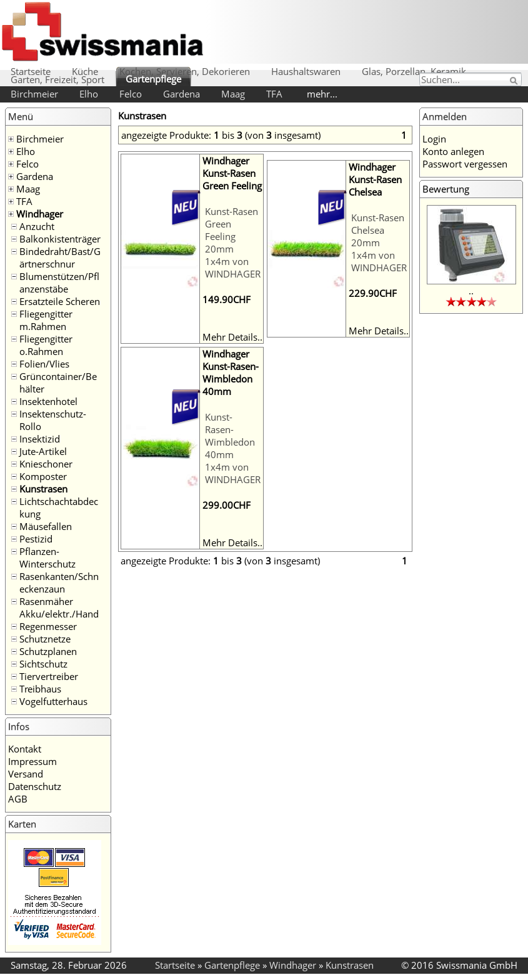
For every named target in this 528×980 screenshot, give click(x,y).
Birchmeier (34, 94)
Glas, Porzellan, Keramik (414, 71)
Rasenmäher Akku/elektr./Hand (59, 607)
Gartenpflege (153, 79)
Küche (85, 71)
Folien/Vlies (44, 364)
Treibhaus (40, 689)
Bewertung (446, 189)
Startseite (31, 71)
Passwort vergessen (465, 164)
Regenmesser (48, 626)
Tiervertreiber (49, 676)
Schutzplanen (48, 651)
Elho (89, 94)
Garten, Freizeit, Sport (57, 79)
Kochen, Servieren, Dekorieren (185, 71)
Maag (233, 94)
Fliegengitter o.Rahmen (46, 345)
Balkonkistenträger (60, 239)
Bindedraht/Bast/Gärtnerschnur (60, 257)
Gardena (182, 94)
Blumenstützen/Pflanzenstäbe (59, 282)
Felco (131, 94)
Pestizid (36, 539)
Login (434, 139)
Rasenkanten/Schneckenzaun (59, 582)
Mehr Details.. (232, 337)
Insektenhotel (48, 401)
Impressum (32, 761)
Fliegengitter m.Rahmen (46, 320)
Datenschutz (35, 786)
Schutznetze (45, 639)
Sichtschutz (43, 664)
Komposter (43, 476)
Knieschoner (46, 464)
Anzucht (37, 226)
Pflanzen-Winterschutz (47, 557)
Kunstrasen (43, 489)
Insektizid (40, 439)
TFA (274, 94)
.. (471, 291)
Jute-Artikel (43, 451)
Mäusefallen (46, 526)
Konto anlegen (453, 151)
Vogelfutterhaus (53, 701)
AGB (18, 799)
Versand (26, 774)
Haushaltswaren (306, 71)
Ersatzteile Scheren (60, 301)
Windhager (40, 214)
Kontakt (25, 749)
